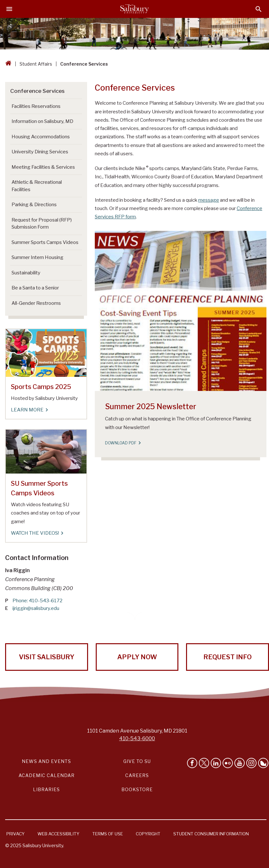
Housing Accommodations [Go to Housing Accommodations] (41, 137)
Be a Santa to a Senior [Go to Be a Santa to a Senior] (35, 288)
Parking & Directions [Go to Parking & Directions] (34, 205)
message (209, 200)
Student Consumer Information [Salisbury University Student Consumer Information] (211, 834)
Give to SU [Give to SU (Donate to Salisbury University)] (137, 761)
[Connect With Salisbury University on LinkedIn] (216, 763)
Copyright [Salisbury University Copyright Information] (148, 834)
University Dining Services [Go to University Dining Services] (40, 152)
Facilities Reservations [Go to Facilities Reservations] (36, 106)
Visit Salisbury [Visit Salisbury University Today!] (47, 657)
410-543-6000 (137, 738)
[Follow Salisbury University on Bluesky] (263, 763)
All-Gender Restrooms (36, 303)
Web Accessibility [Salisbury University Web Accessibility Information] (58, 834)
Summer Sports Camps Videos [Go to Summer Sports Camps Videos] (45, 242)
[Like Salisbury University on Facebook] (192, 763)
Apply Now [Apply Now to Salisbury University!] (137, 657)
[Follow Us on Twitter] (204, 763)
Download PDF (123, 443)
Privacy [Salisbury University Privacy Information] (16, 834)
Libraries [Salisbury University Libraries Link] (46, 789)
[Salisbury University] (134, 9)
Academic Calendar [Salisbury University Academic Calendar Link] (47, 775)
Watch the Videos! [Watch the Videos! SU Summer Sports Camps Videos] (37, 533)
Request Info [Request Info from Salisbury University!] (228, 657)
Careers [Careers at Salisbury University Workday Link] (137, 775)
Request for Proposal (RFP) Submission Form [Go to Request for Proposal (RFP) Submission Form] (42, 224)
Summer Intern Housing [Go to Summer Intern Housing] (37, 257)
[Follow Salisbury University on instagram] (251, 763)
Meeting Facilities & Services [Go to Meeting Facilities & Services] (43, 167)
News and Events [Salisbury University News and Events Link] (46, 761)
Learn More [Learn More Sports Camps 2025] (29, 410)
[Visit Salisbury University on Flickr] (228, 763)
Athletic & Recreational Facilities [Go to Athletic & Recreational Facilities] (37, 186)
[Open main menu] (9, 9)
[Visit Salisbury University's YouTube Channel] (240, 763)
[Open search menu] (259, 9)
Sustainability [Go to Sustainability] (26, 273)
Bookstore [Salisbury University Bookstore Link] (137, 789)
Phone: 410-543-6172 (37, 601)
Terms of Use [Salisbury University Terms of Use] (108, 834)
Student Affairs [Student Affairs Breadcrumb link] (36, 64)
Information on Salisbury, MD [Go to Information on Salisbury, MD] (42, 121)
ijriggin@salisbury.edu (36, 608)
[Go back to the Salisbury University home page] (8, 64)
